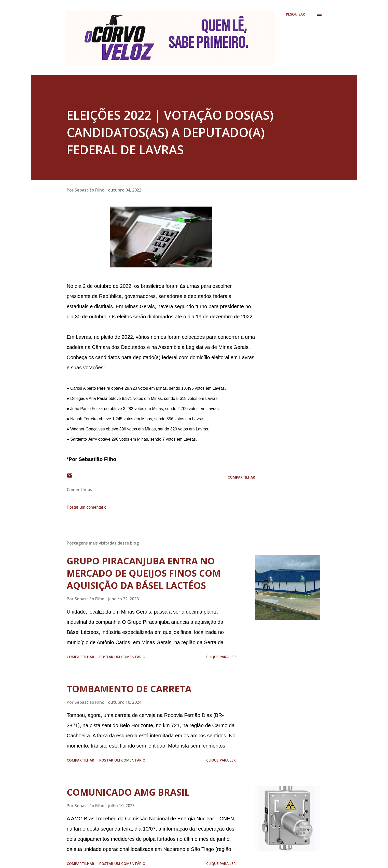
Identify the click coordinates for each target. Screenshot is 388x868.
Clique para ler (221, 657)
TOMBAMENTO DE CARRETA (129, 689)
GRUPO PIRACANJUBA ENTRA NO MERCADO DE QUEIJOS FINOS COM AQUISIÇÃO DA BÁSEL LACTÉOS (144, 573)
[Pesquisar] (295, 14)
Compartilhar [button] (241, 477)
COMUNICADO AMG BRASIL (128, 792)
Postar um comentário (87, 507)
